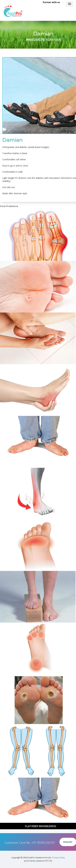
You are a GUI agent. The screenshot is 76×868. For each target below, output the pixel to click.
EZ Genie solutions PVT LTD (39, 861)
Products (35, 40)
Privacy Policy (59, 858)
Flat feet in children (40, 826)
